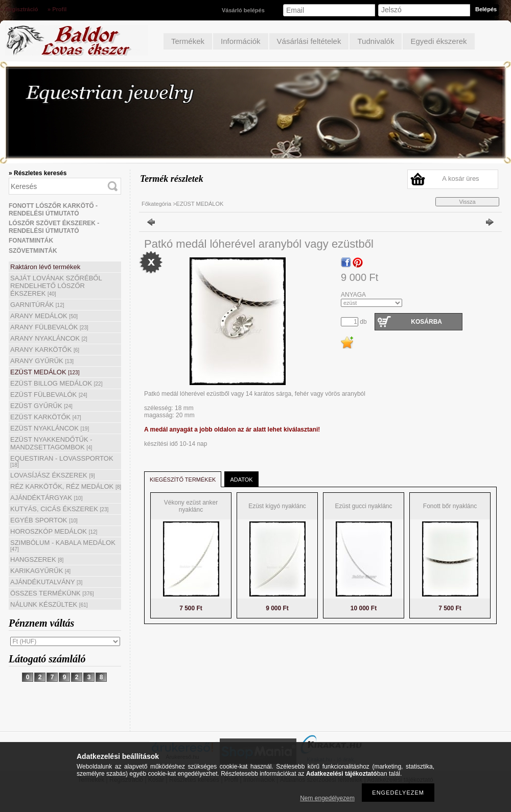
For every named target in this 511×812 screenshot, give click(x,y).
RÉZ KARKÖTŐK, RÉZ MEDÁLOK (66, 486)
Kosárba (426, 322)
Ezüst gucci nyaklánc (363, 506)
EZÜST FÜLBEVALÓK (49, 395)
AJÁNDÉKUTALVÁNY (46, 582)
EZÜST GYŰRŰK (41, 406)
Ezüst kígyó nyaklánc (277, 506)
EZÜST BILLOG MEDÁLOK (56, 383)
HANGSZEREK (37, 559)
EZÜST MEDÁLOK (45, 372)
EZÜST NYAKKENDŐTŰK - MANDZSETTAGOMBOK (51, 443)
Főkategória (156, 204)
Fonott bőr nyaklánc (450, 506)
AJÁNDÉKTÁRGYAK (46, 498)
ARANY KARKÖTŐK (45, 350)
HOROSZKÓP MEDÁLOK (54, 531)
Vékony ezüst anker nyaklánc (191, 506)
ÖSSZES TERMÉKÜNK (52, 593)
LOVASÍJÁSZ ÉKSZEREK (53, 475)
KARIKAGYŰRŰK (40, 571)
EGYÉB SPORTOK (44, 520)
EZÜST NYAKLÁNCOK (50, 428)
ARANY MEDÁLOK (44, 316)
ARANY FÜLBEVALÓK (49, 327)
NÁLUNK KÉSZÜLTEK (49, 604)
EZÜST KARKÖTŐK (46, 417)
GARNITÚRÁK (37, 305)
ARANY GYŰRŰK (42, 361)
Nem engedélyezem (327, 798)
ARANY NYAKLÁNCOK (49, 338)
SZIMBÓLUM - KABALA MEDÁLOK (63, 545)
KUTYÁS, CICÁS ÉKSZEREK (59, 509)
